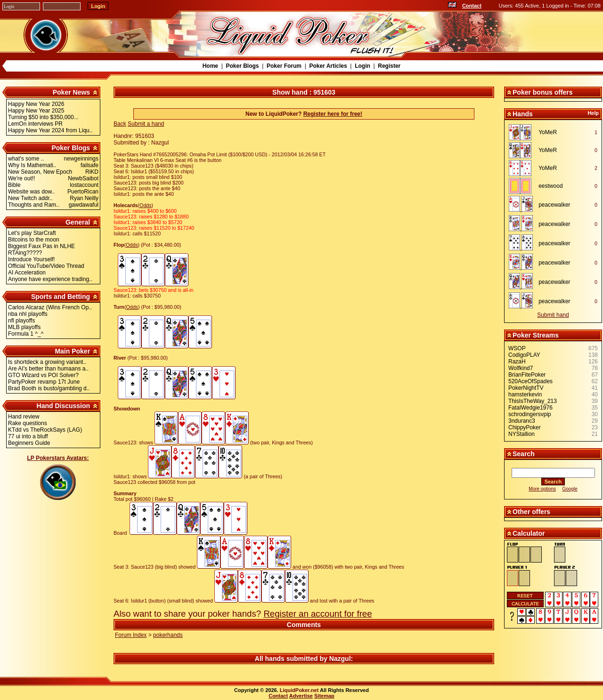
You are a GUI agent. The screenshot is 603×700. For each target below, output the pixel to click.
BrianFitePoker (527, 375)
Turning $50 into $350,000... (43, 117)
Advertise (301, 696)
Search (524, 454)
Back (120, 124)
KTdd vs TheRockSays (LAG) (45, 430)
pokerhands (168, 635)
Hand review (24, 417)
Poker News (71, 92)
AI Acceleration (27, 273)
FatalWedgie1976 (530, 408)
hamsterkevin (525, 394)
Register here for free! (333, 114)
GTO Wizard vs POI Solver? (43, 375)
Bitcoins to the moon (34, 240)
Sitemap (324, 696)
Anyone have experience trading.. (50, 279)
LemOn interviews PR (35, 124)
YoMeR (548, 132)
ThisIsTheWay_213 (533, 401)
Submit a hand (146, 124)
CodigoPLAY (524, 355)
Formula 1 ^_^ (26, 334)
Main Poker (72, 351)
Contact (472, 6)
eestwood (550, 186)
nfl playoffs (21, 321)
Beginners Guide (29, 443)
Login (363, 66)
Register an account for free (318, 614)
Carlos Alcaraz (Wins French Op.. (50, 307)
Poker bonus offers (543, 92)
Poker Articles (328, 66)
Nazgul (340, 659)
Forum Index (131, 635)
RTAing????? (25, 253)
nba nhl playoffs (28, 314)
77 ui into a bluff (28, 436)
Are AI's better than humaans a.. (48, 369)
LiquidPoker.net (299, 690)
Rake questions (28, 423)
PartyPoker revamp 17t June (44, 382)
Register (389, 66)
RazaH (517, 362)
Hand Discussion (64, 406)
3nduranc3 (522, 421)
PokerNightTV (526, 388)
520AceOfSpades (530, 381)
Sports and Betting (61, 297)
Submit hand (553, 315)
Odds (145, 205)
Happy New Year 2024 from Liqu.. (50, 130)
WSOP (517, 348)
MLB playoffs (24, 327)
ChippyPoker (525, 427)
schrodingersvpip (530, 414)
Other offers (531, 512)
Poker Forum (284, 66)
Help (593, 113)
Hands (523, 114)
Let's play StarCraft (32, 233)
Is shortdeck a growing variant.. (47, 362)
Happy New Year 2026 (36, 104)
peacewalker (554, 205)
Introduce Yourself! (31, 259)
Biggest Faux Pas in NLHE (41, 246)
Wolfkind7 (521, 368)
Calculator (529, 533)
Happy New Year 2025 (36, 111)
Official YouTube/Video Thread (46, 266)
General (78, 222)
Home (210, 66)
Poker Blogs (242, 66)
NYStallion (522, 434)
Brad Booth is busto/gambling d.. (49, 388)
